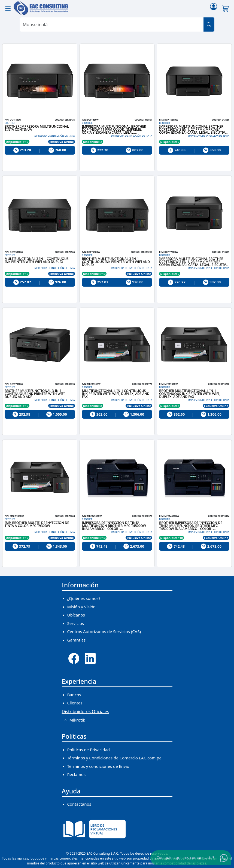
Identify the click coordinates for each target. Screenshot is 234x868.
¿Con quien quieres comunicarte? (184, 858)
